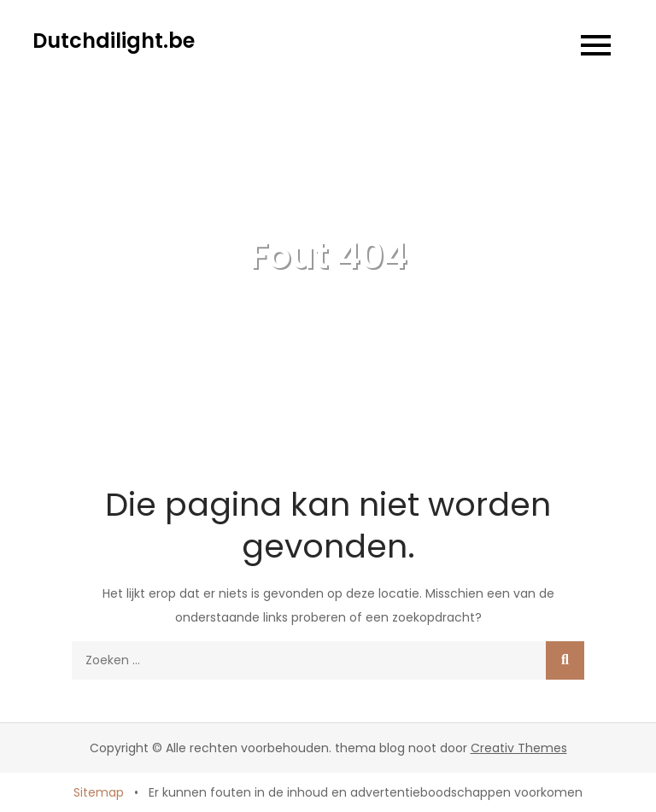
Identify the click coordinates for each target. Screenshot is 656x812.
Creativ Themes (519, 748)
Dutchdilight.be (114, 41)
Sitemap (99, 792)
